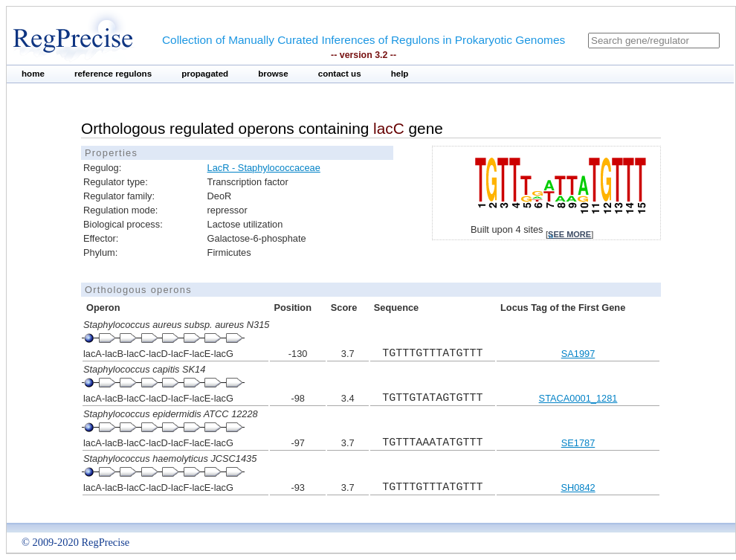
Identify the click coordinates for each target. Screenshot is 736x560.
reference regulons (113, 74)
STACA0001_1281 (578, 398)
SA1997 (578, 354)
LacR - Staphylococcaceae (264, 168)
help (400, 74)
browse (273, 74)
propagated (205, 74)
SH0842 (578, 487)
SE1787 (578, 443)
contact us (340, 74)
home (33, 74)
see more (569, 234)
